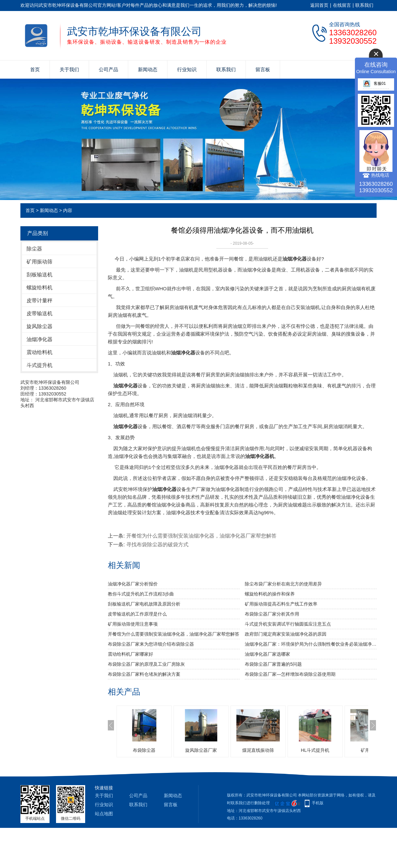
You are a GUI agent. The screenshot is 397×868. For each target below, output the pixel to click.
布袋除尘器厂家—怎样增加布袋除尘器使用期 (290, 674)
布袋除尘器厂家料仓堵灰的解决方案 (144, 674)
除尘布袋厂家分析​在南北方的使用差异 (283, 584)
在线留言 (342, 5)
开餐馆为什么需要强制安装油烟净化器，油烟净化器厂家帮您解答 (201, 536)
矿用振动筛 (40, 262)
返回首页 (319, 5)
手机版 (318, 803)
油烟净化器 (40, 339)
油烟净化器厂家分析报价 (133, 584)
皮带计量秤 (40, 300)
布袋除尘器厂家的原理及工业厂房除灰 (146, 664)
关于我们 (69, 69)
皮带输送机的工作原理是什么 (137, 614)
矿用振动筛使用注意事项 (133, 624)
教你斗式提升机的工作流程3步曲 (141, 594)
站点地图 (104, 814)
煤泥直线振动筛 (258, 750)
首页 (35, 69)
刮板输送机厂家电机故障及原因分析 (144, 604)
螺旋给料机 (40, 288)
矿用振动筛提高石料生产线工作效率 (281, 604)
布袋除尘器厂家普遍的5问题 (273, 664)
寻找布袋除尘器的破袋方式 (157, 545)
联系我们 (364, 5)
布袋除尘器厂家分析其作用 (272, 614)
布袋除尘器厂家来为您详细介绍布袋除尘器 (151, 644)
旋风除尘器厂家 (201, 750)
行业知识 (187, 69)
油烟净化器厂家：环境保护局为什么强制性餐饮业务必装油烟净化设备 (311, 644)
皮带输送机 (40, 313)
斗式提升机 (40, 365)
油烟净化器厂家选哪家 (267, 654)
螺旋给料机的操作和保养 (270, 594)
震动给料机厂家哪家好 (130, 654)
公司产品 (108, 69)
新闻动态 (148, 69)
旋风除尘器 (40, 326)
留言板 (263, 69)
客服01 (374, 83)
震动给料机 (40, 352)
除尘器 (34, 249)
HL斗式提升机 (315, 750)
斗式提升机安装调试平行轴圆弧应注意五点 (288, 624)
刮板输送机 (40, 275)
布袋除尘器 (144, 750)
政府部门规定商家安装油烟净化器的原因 (286, 634)
